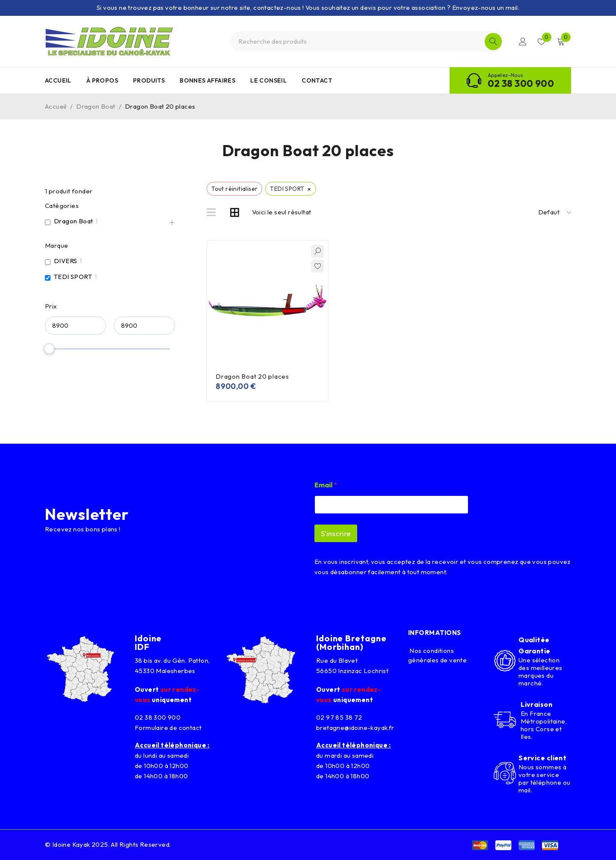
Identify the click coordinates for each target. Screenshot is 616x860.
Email (326, 485)
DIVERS (65, 261)
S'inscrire (336, 533)
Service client (542, 758)
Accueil (56, 106)
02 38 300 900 (521, 83)
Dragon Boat (96, 106)
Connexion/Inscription (523, 42)
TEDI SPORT (73, 277)
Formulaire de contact (168, 728)
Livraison (536, 704)
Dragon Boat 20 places (252, 376)
